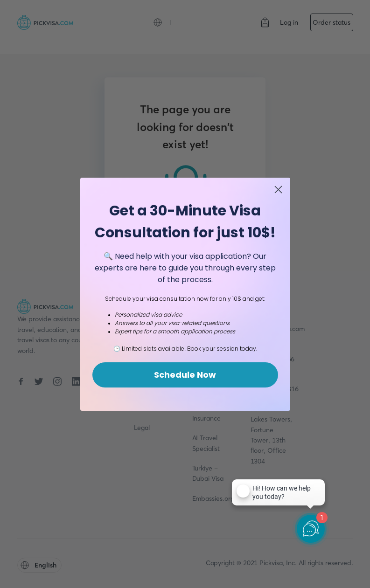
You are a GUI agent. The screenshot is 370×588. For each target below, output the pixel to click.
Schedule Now (185, 375)
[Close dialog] (278, 190)
